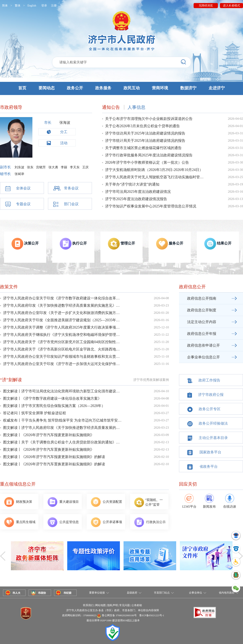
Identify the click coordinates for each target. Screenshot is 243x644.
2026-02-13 (161, 442)
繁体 (18, 6)
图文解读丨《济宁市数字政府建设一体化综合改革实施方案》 (52, 398)
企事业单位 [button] (196, 593)
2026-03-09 (161, 435)
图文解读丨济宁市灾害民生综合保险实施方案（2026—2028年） (54, 406)
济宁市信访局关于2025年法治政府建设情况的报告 (145, 133)
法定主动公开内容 (202, 322)
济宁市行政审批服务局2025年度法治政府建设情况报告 (149, 155)
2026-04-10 (161, 391)
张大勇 (53, 167)
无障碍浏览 (206, 6)
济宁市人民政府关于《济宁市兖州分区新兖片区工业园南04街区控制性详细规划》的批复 (63, 342)
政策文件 (9, 287)
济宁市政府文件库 (206, 558)
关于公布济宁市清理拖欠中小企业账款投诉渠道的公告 (149, 119)
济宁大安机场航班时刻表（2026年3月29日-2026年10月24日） (154, 170)
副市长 (6, 167)
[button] (122, 88)
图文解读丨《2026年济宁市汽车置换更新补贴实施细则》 (49, 450)
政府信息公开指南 (202, 298)
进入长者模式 (231, 6)
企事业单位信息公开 (204, 357)
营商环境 (160, 88)
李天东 (75, 167)
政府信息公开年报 (202, 334)
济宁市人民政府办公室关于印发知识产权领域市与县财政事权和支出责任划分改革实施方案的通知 (63, 357)
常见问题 (125, 605)
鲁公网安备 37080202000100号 (119, 615)
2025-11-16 (161, 364)
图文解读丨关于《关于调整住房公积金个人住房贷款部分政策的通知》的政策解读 (63, 442)
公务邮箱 (137, 605)
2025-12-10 (161, 327)
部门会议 (71, 204)
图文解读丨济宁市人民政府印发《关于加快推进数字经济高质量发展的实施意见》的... (63, 428)
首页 (22, 88)
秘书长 (6, 174)
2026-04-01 (161, 406)
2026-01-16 (161, 320)
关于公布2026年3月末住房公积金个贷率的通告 (142, 126)
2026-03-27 (161, 413)
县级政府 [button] (132, 593)
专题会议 (23, 204)
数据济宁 (188, 88)
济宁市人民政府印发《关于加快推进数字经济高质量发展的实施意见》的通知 (63, 305)
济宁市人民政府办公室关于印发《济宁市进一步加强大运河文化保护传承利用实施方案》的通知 (63, 364)
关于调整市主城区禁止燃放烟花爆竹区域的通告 (143, 148)
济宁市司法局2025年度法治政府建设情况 (138, 192)
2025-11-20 (161, 342)
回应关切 (188, 484)
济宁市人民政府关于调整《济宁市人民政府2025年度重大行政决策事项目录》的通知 (63, 327)
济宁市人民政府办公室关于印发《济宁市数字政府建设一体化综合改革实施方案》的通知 (63, 298)
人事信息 (136, 107)
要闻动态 (47, 88)
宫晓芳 (41, 167)
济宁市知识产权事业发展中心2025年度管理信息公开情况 (151, 206)
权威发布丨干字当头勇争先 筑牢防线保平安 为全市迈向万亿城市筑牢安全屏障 (63, 420)
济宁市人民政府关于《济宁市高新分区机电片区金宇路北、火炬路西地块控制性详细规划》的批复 (63, 349)
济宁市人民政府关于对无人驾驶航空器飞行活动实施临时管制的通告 (155, 177)
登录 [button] (44, 6)
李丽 (64, 167)
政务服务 (103, 88)
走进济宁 (217, 88)
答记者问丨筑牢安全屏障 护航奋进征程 (35, 413)
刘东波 (19, 167)
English (32, 6)
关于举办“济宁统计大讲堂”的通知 (132, 184)
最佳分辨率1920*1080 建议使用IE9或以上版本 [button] (113, 620)
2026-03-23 (161, 305)
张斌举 (19, 174)
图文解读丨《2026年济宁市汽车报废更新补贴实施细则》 (49, 435)
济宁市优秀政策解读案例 (151, 380)
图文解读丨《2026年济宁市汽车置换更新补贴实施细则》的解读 (54, 464)
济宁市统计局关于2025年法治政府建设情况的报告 (145, 141)
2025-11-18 (161, 356)
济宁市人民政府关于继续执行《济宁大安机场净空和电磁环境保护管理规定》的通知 (63, 335)
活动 (64, 143)
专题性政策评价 (94, 558)
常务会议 (71, 188)
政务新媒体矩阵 (37, 558)
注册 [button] (54, 6)
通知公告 (111, 107)
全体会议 (23, 188)
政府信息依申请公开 (204, 345)
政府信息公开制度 (202, 310)
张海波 (65, 123)
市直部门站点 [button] (162, 593)
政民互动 (132, 88)
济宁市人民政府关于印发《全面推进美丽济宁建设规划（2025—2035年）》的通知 (63, 320)
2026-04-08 (161, 298)
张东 (30, 167)
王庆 (85, 167)
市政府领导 (11, 107)
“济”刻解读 (11, 380)
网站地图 (100, 605)
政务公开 (75, 88)
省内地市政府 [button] (227, 593)
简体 (5, 6)
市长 (48, 123)
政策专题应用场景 (150, 558)
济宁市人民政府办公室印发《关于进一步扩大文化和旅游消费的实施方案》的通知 (63, 313)
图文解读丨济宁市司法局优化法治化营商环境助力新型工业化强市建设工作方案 (63, 391)
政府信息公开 (192, 287)
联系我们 (88, 605)
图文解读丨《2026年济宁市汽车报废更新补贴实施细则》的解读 (54, 457)
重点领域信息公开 (18, 484)
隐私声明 (113, 605)
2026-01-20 (161, 313)
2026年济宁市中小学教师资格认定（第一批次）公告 (147, 162)
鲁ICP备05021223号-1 (152, 615)
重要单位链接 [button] (97, 593)
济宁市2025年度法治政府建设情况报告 (136, 199)
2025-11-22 (161, 335)
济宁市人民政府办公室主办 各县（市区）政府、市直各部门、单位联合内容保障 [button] (113, 610)
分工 (64, 132)
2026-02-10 (161, 457)
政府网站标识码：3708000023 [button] (79, 615)
